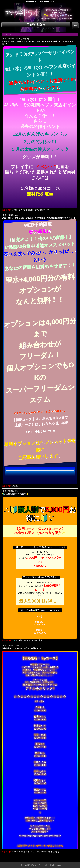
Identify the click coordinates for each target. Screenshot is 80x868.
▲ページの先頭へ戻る (70, 859)
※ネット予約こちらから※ (40, 431)
